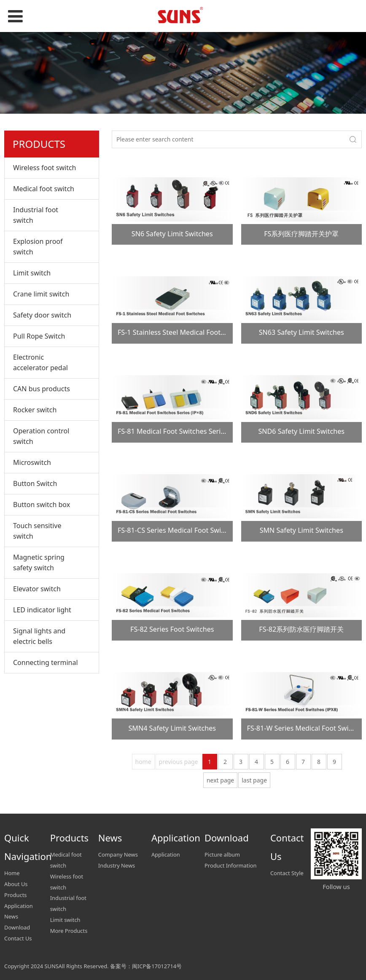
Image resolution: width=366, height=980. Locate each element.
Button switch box (42, 505)
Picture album (222, 854)
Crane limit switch (41, 294)
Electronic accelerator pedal (40, 362)
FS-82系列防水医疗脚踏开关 (301, 629)
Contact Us (18, 938)
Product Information (231, 865)
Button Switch (35, 483)
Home (12, 873)
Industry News (117, 865)
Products (16, 895)
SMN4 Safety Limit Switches (172, 728)
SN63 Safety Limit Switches (301, 332)
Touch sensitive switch (37, 531)
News (11, 916)
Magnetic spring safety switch (39, 562)
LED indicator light (42, 610)
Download (17, 927)
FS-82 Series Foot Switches (172, 629)
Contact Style (287, 873)
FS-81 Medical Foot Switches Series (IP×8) (183, 431)
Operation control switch (41, 436)
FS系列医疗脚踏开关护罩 (301, 234)
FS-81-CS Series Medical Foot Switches (178, 530)
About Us (16, 884)
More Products (69, 931)
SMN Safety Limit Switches (301, 530)
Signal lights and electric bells (39, 636)
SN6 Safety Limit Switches (172, 234)
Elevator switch (37, 589)
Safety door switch (42, 315)
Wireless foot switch (44, 168)
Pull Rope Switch (39, 336)
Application (19, 906)
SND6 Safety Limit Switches (301, 431)
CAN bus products (42, 389)
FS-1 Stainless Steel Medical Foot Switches (184, 332)
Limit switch (32, 273)
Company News (118, 854)
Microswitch (32, 462)
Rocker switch (35, 410)
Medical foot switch (44, 189)
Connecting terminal (46, 662)
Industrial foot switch (36, 215)
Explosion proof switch (38, 247)
